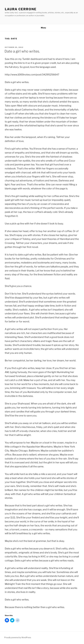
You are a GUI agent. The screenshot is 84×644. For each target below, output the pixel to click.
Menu (42, 28)
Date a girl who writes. (22, 51)
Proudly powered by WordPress (18, 637)
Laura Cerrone (21, 9)
